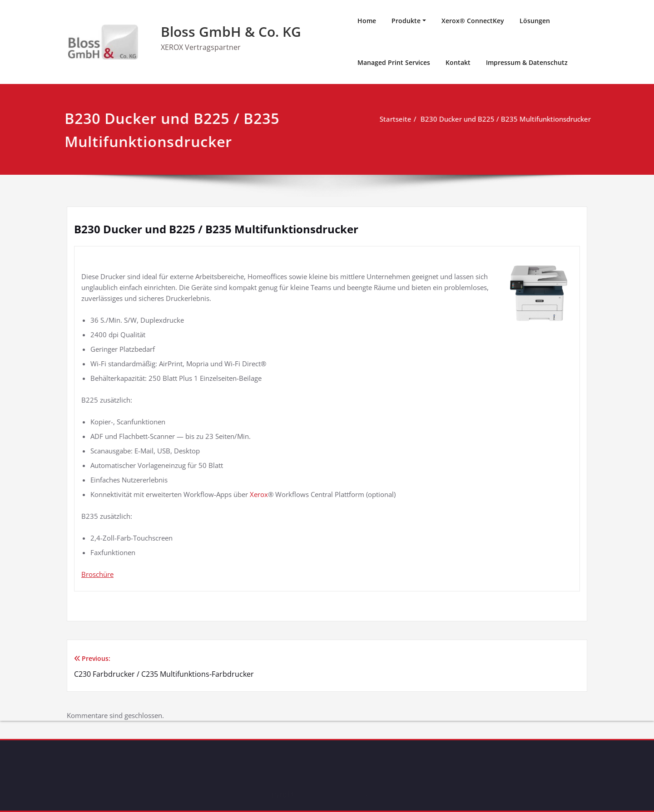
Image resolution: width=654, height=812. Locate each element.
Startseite (394, 119)
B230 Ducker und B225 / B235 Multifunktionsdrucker (504, 119)
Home (367, 21)
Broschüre (97, 574)
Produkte (406, 21)
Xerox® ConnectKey (473, 21)
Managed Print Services (394, 62)
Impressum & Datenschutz (527, 62)
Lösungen (535, 21)
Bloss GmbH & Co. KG (231, 32)
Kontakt (458, 62)
